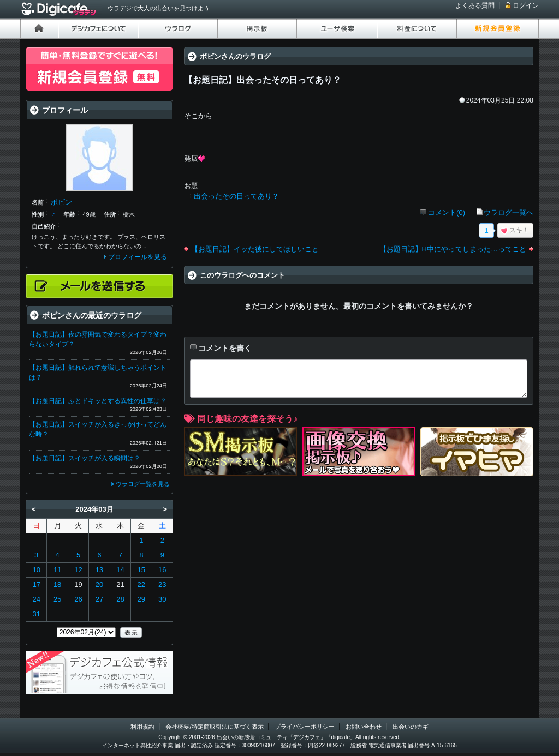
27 (99, 599)
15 (141, 570)
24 (36, 599)
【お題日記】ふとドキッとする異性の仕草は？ (98, 401)
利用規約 (142, 727)
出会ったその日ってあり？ (236, 196)
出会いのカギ (411, 727)
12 (78, 570)
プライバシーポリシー (305, 727)
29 (141, 599)
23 (162, 584)
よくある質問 (475, 5)
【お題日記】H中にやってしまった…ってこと (453, 249)
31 (36, 614)
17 (36, 584)
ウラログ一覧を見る (143, 484)
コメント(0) (447, 212)
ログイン (526, 5)
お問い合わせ (364, 727)
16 (162, 570)
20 (99, 584)
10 (36, 570)
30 (162, 599)
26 (78, 599)
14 (120, 570)
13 (99, 570)
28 (120, 599)
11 (57, 570)
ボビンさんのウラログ (235, 56)
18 (57, 584)
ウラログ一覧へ (509, 212)
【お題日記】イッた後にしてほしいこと (255, 249)
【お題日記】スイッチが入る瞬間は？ (85, 458)
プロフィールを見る (138, 257)
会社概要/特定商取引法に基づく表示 (214, 727)
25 (57, 599)
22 (141, 584)
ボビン (61, 202)
